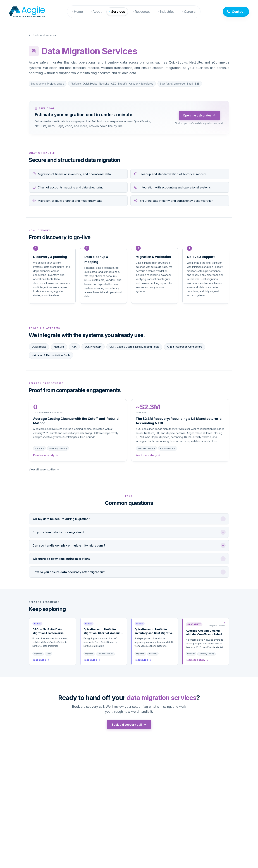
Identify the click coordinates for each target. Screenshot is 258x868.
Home (78, 12)
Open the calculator (199, 115)
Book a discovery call (129, 725)
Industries (167, 12)
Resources (143, 12)
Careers (190, 12)
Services (118, 12)
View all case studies (44, 469)
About (97, 12)
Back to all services (42, 35)
